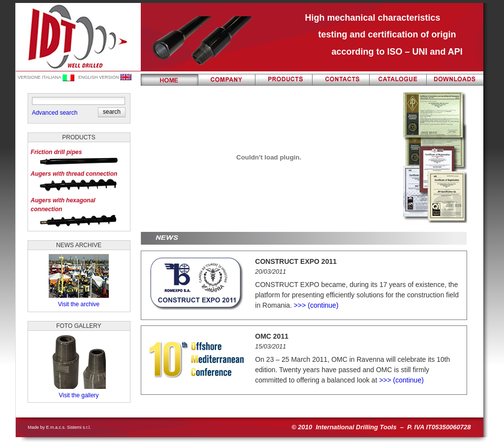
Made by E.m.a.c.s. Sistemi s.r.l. (60, 427)
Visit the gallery (79, 395)
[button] (112, 112)
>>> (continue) (315, 305)
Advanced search (55, 113)
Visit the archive (79, 304)
